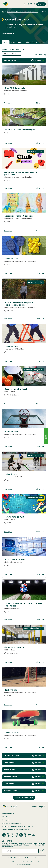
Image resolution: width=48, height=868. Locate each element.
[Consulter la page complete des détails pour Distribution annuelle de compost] (24, 132)
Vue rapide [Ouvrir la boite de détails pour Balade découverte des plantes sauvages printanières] (8, 319)
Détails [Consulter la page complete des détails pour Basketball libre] (40, 447)
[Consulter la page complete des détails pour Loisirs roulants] (24, 736)
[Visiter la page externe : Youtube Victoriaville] (25, 835)
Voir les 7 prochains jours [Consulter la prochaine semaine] (24, 798)
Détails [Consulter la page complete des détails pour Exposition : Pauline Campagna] (40, 231)
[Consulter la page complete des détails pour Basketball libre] (24, 435)
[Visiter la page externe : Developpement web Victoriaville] (34, 835)
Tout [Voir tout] (6, 42)
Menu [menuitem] (41, 4)
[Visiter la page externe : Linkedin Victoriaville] (21, 835)
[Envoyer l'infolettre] (42, 851)
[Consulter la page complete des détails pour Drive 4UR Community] (24, 92)
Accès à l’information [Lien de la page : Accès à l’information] (23, 862)
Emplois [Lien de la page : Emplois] (6, 817)
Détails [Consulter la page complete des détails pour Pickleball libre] (40, 274)
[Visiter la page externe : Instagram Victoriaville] (17, 835)
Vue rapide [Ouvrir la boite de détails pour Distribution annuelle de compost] (8, 143)
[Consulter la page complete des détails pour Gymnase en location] (24, 651)
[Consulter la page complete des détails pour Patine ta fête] (24, 478)
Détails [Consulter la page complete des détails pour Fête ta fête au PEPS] (40, 532)
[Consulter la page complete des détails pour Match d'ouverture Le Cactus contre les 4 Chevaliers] (24, 608)
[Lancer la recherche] (44, 34)
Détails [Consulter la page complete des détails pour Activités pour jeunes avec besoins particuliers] (40, 188)
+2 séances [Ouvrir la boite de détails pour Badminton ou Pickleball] (15, 395)
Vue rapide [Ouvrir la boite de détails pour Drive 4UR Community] (8, 103)
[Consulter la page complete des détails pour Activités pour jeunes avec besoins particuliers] (24, 177)
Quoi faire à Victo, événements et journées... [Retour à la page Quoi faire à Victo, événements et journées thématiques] (22, 12)
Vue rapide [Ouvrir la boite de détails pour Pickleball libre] (8, 274)
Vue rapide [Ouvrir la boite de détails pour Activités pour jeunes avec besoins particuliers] (8, 188)
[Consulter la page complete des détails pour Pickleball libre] (24, 262)
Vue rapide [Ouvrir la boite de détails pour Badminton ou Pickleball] (8, 404)
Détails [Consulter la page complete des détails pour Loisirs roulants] (40, 748)
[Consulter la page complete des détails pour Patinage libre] (24, 350)
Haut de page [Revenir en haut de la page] (39, 807)
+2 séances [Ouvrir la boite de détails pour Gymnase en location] (15, 653)
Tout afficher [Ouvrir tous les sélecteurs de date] (40, 54)
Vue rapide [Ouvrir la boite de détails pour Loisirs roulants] (8, 748)
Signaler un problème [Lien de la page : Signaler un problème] (12, 823)
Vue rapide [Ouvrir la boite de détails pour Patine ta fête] (8, 489)
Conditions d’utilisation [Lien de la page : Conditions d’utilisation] (24, 865)
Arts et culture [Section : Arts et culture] (17, 42)
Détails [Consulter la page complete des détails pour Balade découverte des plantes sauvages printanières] (40, 319)
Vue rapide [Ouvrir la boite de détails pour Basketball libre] (8, 447)
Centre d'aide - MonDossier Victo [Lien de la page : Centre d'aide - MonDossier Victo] (16, 830)
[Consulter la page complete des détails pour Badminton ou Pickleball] (24, 393)
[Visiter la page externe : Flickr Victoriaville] (30, 835)
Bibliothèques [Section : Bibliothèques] (31, 42)
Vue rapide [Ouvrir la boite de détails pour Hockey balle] (8, 705)
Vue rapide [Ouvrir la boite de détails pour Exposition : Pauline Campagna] (8, 231)
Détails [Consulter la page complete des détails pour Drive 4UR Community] (40, 103)
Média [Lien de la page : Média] (6, 820)
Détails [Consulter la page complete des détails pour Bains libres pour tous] (40, 575)
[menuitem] (5, 4)
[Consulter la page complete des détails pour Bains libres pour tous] (24, 563)
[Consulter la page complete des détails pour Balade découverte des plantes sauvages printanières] (24, 308)
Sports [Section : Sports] (43, 42)
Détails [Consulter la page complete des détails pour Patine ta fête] (40, 489)
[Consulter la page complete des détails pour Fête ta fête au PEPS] (24, 521)
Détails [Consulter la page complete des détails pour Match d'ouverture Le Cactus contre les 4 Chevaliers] (40, 620)
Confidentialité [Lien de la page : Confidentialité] (36, 862)
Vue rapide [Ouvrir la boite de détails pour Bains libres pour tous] (8, 575)
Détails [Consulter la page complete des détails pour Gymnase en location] (40, 662)
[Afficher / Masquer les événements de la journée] (39, 60)
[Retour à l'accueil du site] (3, 12)
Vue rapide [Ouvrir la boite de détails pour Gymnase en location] (8, 662)
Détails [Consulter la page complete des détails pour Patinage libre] (40, 361)
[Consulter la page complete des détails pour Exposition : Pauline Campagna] (24, 220)
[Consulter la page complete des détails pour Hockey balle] (24, 694)
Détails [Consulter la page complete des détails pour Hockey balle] (40, 705)
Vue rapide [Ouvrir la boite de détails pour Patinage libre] (8, 361)
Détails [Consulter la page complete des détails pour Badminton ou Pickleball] (40, 404)
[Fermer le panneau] (46, 436)
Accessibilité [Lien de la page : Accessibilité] (12, 862)
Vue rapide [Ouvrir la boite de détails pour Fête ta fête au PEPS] (8, 532)
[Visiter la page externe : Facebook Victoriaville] (4, 835)
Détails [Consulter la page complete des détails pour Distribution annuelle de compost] (40, 143)
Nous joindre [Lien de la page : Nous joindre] (8, 814)
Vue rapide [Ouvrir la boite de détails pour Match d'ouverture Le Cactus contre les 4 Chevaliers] (8, 620)
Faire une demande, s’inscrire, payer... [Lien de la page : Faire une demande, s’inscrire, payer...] (18, 826)
